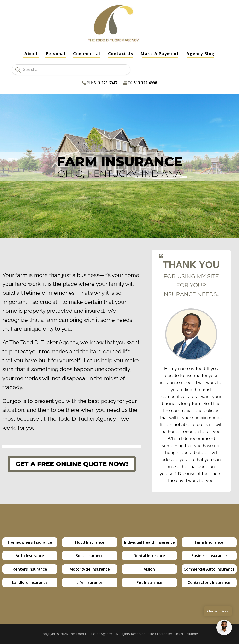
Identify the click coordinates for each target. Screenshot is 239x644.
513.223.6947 (105, 83)
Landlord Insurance (30, 582)
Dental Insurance (149, 556)
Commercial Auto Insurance (209, 569)
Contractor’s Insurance (209, 582)
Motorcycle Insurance (90, 569)
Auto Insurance (30, 556)
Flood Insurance (90, 542)
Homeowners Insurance (30, 542)
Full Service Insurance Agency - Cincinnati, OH (55, 28)
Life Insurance (90, 582)
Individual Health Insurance (149, 542)
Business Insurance (209, 556)
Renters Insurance (30, 569)
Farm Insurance (209, 542)
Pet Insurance (149, 582)
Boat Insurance (90, 556)
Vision (149, 569)
